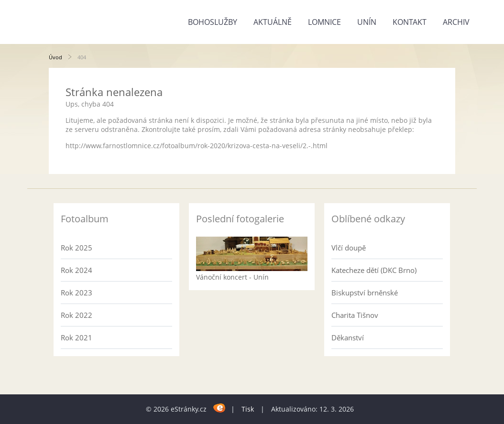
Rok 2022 (77, 315)
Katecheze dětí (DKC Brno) (374, 270)
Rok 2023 (77, 293)
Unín (367, 22)
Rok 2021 (77, 337)
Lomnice (324, 22)
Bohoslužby (213, 22)
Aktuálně (273, 22)
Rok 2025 (77, 248)
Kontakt (410, 22)
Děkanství (348, 337)
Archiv (456, 22)
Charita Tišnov (355, 315)
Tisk (248, 409)
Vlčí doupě (349, 248)
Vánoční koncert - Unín (232, 277)
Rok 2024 (77, 270)
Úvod (55, 57)
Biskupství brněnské (365, 293)
